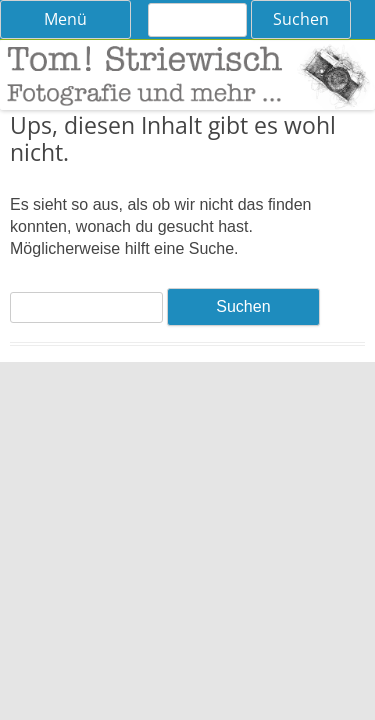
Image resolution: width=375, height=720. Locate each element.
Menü (65, 19)
